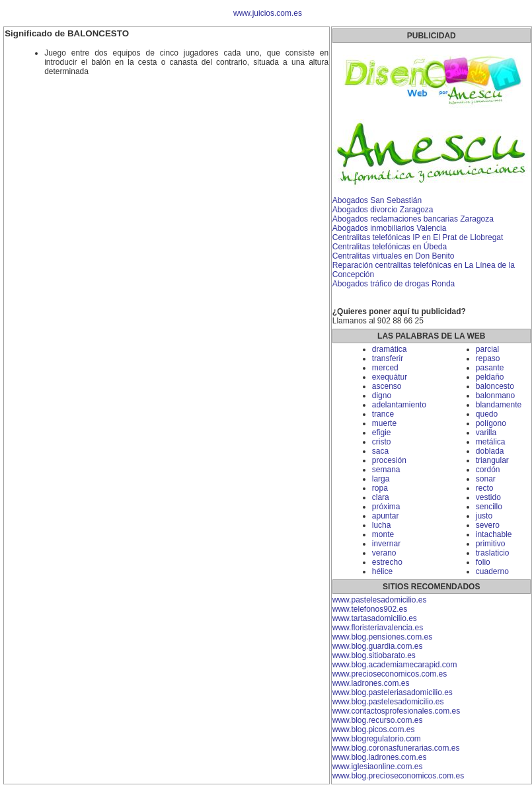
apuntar (386, 516)
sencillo (489, 507)
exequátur (390, 377)
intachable (494, 534)
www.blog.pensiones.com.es (382, 637)
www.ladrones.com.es (371, 683)
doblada (490, 451)
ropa (380, 488)
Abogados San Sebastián (377, 200)
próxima (386, 507)
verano (384, 553)
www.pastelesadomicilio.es (380, 600)
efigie (382, 433)
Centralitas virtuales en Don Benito (394, 256)
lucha (382, 525)
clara (381, 497)
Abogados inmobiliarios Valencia (390, 228)
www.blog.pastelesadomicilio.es (388, 702)
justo (484, 516)
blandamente (499, 405)
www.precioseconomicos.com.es (390, 674)
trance (383, 414)
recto (485, 488)
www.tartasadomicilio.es (375, 618)
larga (381, 479)
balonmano (495, 395)
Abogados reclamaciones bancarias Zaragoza (413, 219)
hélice (382, 571)
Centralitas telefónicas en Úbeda (390, 247)
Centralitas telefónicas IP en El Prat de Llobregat (418, 237)
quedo (487, 414)
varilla (486, 433)
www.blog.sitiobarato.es (374, 655)
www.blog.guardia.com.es (378, 646)
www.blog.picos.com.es (374, 729)
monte (383, 534)
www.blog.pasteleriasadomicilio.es (393, 692)
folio (483, 562)
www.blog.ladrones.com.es (380, 757)
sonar (486, 479)
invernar (386, 544)
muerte (384, 423)
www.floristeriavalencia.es (378, 628)
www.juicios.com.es (268, 13)
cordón (488, 470)
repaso (488, 358)
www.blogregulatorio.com (377, 739)
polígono (491, 423)
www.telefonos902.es (370, 609)
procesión (389, 460)
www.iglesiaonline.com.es (378, 767)
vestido (488, 497)
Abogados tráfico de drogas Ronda (394, 284)
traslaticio (493, 553)
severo (488, 525)
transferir (388, 358)
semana (386, 470)
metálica (491, 442)
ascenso (387, 386)
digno (382, 395)
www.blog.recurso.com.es (378, 720)
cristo (382, 442)
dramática (390, 349)
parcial (487, 349)
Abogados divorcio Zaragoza (383, 210)
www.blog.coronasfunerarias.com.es (396, 748)
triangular (492, 460)
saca (380, 451)
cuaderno (492, 571)
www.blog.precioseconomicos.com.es (398, 776)
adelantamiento (399, 405)
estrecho (387, 562)
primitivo (491, 544)
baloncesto (495, 386)
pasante (490, 368)
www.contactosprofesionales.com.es (396, 711)
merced (385, 368)
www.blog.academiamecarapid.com (395, 665)
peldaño (490, 377)
